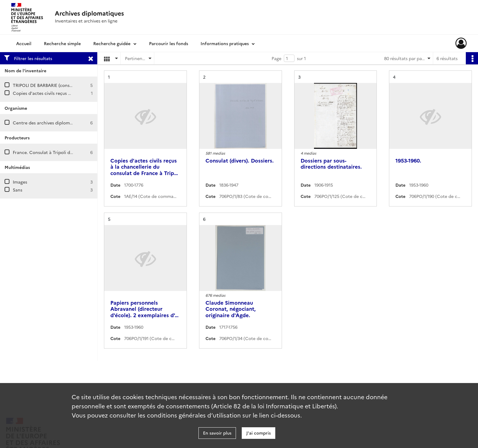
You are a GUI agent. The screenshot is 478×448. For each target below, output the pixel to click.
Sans (18, 190)
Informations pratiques (225, 43)
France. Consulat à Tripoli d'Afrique (50, 152)
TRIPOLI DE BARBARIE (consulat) (46, 85)
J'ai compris (259, 433)
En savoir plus (217, 433)
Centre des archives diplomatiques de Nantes (60, 123)
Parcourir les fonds (169, 43)
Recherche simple (62, 43)
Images (20, 182)
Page (276, 58)
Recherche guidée (112, 43)
